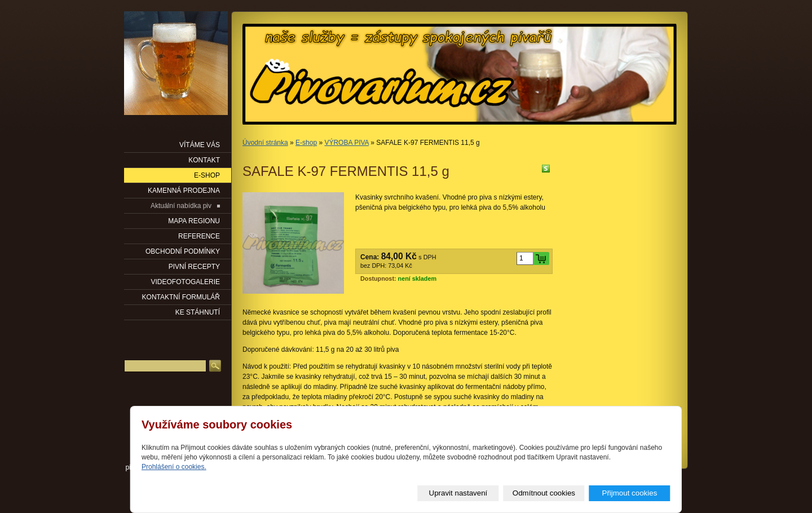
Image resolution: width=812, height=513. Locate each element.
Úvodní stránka (265, 143)
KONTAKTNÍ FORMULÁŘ (181, 297)
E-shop (306, 143)
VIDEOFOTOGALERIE (186, 282)
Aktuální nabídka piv (181, 206)
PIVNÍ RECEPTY (194, 267)
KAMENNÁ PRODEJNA (184, 191)
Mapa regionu (194, 221)
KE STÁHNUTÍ (198, 312)
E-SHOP (207, 175)
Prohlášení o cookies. (174, 467)
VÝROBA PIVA (346, 143)
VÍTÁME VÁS (200, 145)
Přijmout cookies (630, 493)
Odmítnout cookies (544, 493)
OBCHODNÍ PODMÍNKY (183, 251)
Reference (199, 236)
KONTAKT (204, 160)
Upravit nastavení (458, 493)
